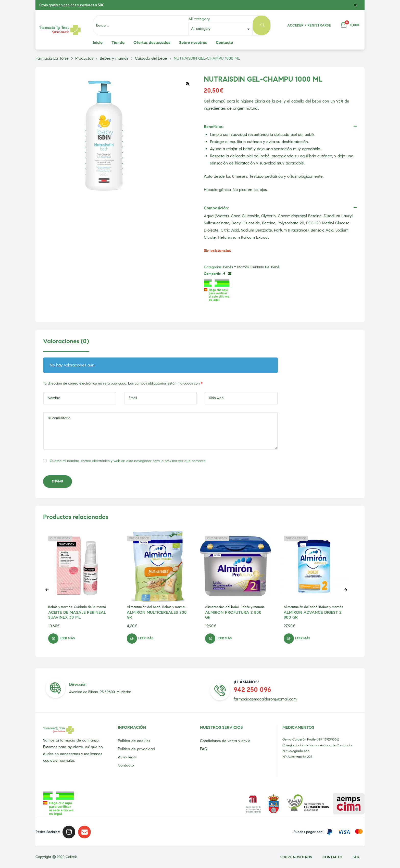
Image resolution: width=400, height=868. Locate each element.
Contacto (126, 765)
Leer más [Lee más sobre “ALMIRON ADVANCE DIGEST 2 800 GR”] (303, 638)
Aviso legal (127, 757)
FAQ (204, 749)
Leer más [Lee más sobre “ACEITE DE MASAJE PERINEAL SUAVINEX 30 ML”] (67, 638)
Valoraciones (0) (66, 341)
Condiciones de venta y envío (225, 741)
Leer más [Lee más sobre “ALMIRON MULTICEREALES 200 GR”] (146, 638)
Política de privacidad (136, 749)
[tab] (66, 344)
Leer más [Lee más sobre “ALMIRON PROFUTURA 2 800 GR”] (224, 638)
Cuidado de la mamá (90, 607)
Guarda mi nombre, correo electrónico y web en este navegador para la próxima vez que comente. (128, 461)
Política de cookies (134, 741)
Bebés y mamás (236, 267)
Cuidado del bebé (265, 267)
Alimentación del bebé (144, 607)
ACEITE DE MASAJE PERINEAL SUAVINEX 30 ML (77, 615)
